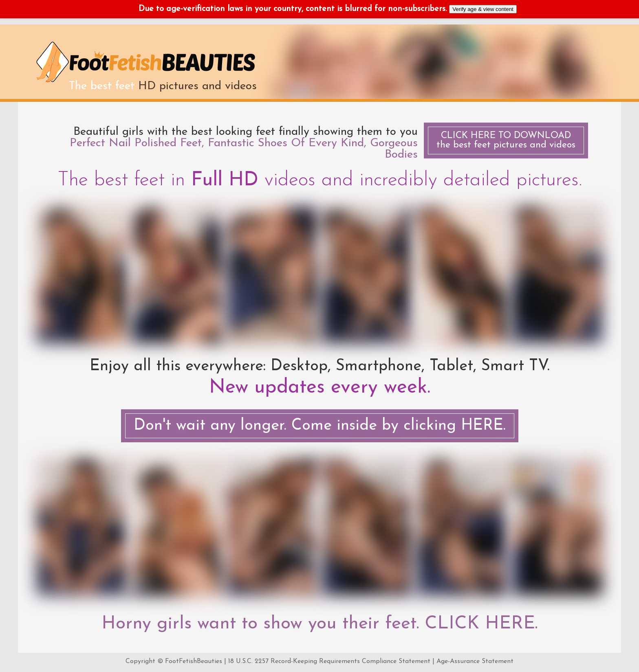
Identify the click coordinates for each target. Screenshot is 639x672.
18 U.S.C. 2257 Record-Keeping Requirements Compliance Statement (329, 661)
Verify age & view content (483, 9)
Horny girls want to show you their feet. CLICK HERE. (319, 624)
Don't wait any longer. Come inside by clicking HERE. (320, 426)
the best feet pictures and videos (506, 141)
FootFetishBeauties (194, 661)
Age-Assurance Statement (475, 661)
